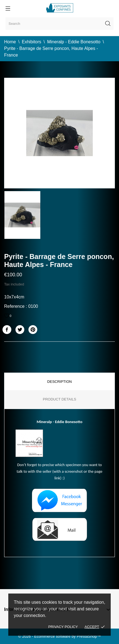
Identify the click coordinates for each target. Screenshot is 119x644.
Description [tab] (59, 382)
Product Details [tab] (59, 399)
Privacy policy (63, 627)
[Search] (59, 24)
